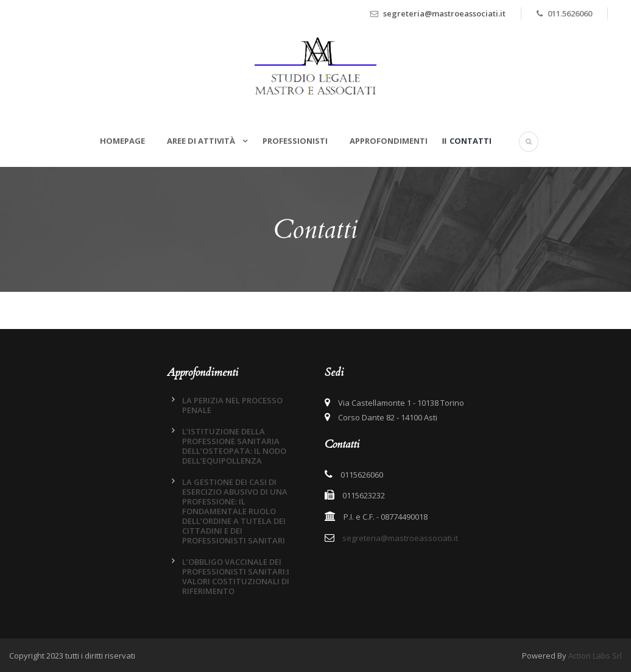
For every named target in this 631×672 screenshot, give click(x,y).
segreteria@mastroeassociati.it (444, 13)
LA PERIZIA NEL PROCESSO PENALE (232, 405)
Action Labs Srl (595, 656)
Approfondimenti (389, 141)
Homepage (122, 141)
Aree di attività (202, 141)
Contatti (471, 141)
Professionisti (295, 141)
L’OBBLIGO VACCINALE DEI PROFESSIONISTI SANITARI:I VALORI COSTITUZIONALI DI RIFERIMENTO (236, 576)
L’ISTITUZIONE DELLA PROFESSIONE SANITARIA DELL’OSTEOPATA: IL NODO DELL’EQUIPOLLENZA (234, 446)
